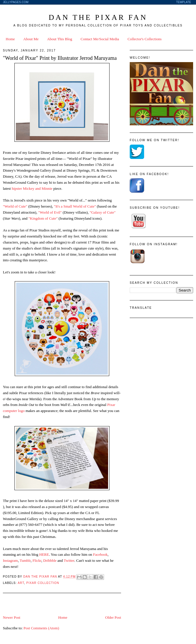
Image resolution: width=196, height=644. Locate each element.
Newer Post (12, 617)
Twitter (69, 560)
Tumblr (25, 560)
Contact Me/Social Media (100, 39)
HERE (44, 554)
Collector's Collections (144, 39)
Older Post (113, 617)
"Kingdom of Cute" (43, 218)
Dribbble (50, 560)
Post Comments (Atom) (42, 628)
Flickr (37, 560)
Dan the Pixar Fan (98, 17)
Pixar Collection (43, 583)
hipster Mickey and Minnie (32, 188)
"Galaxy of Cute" (103, 212)
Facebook (100, 554)
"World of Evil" (50, 212)
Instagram (10, 560)
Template (184, 2)
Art (21, 583)
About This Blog (60, 39)
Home (10, 39)
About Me (31, 39)
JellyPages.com (16, 2)
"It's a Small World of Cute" (75, 206)
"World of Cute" (15, 206)
